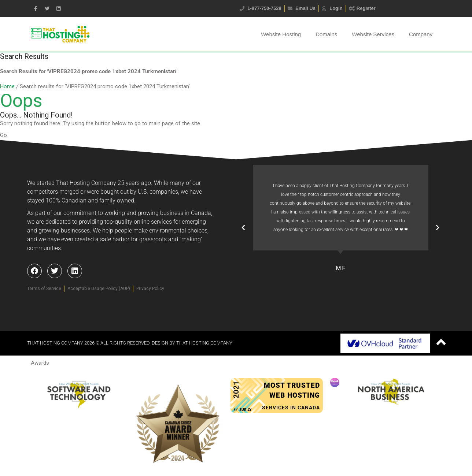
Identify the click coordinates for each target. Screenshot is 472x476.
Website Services (373, 34)
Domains (326, 34)
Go (3, 135)
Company (421, 34)
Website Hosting (281, 34)
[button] (243, 228)
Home (7, 86)
